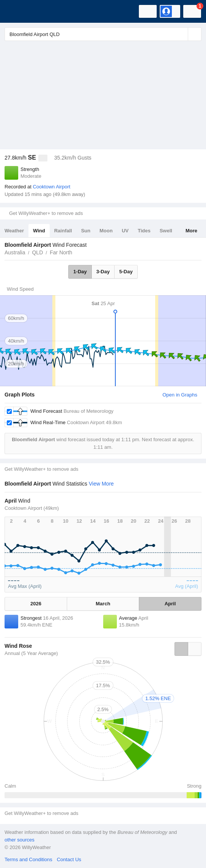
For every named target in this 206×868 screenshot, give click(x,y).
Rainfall (63, 231)
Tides (144, 231)
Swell (166, 231)
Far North (61, 252)
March (103, 604)
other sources (20, 840)
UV (125, 231)
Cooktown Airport (51, 187)
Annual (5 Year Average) (31, 653)
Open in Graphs (180, 395)
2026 (36, 604)
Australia (15, 252)
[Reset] (181, 34)
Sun (86, 231)
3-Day (103, 272)
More (191, 231)
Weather (14, 231)
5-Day (126, 272)
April (170, 604)
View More (101, 484)
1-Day (80, 272)
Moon (106, 231)
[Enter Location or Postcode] (103, 34)
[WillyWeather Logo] (17, 11)
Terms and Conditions (28, 859)
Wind (39, 231)
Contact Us (69, 859)
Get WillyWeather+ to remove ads (46, 213)
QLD (37, 252)
